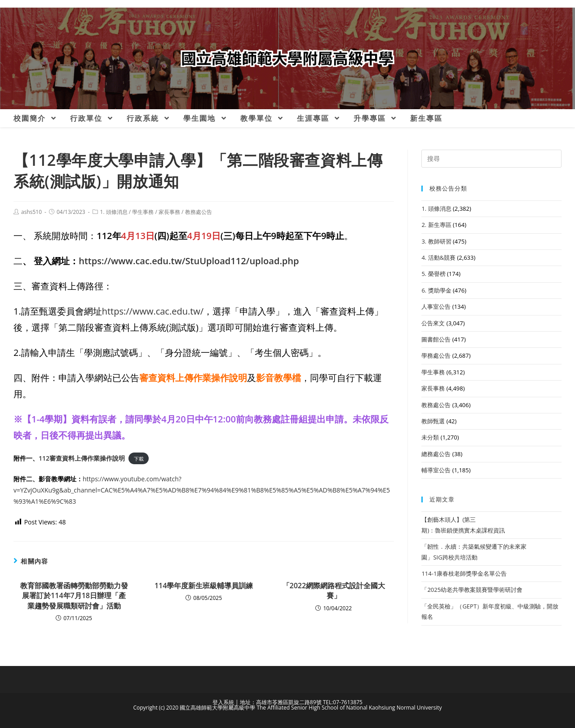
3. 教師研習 (436, 241)
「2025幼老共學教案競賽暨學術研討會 (472, 590)
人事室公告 (436, 306)
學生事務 (143, 212)
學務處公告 (436, 355)
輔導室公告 (436, 470)
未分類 (430, 437)
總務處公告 (436, 454)
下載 (139, 459)
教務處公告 (199, 212)
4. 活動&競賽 (438, 257)
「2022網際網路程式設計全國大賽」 (334, 590)
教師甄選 (433, 421)
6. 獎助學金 (436, 290)
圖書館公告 (436, 339)
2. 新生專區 (436, 225)
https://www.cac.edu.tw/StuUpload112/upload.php (189, 261)
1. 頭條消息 (114, 212)
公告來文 (433, 323)
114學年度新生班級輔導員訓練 (204, 586)
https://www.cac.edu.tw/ (153, 311)
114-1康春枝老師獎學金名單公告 (464, 573)
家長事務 (169, 212)
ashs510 (31, 212)
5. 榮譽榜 (433, 274)
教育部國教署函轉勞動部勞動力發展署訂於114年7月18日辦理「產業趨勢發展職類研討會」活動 (74, 596)
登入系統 (223, 702)
